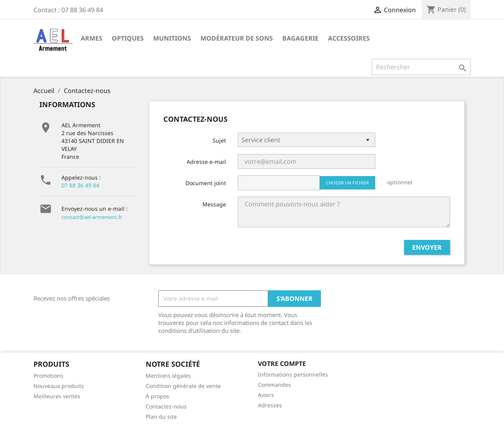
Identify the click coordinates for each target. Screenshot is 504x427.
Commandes (274, 385)
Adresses (270, 405)
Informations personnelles (293, 374)
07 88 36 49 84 (80, 185)
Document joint (206, 183)
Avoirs (266, 395)
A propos (157, 396)
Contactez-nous (166, 406)
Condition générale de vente (183, 386)
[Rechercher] (421, 67)
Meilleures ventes (57, 396)
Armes (92, 38)
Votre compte (282, 364)
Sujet (219, 140)
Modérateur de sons (237, 38)
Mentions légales (168, 376)
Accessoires (349, 38)
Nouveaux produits (59, 386)
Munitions (172, 38)
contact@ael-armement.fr (92, 217)
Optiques (128, 38)
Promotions (48, 376)
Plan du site (161, 417)
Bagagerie (300, 38)
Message (214, 204)
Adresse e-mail (206, 162)
